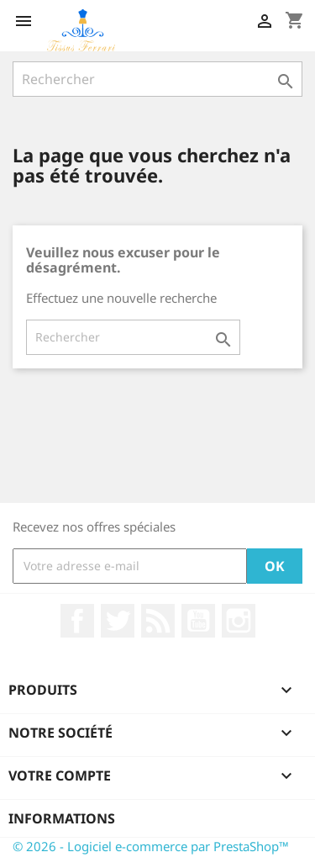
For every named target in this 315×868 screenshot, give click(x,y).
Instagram (239, 621)
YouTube (198, 621)
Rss (158, 621)
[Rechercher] (157, 79)
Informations (62, 818)
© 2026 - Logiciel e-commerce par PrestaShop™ (151, 846)
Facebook (77, 621)
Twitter (118, 621)
